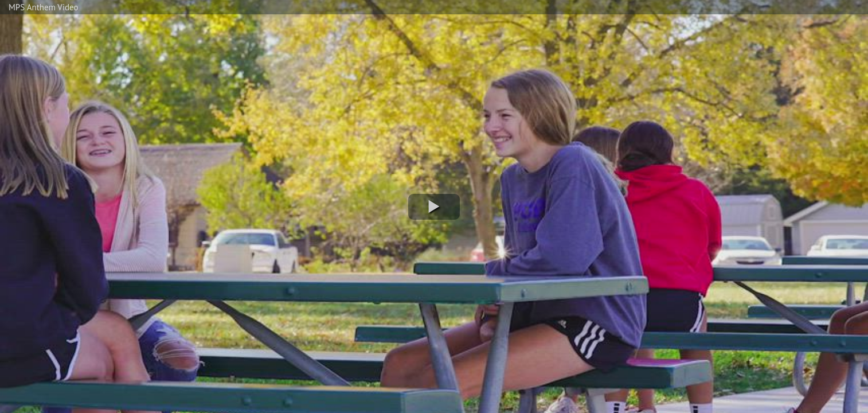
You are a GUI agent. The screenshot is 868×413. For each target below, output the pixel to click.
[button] (434, 207)
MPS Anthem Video (43, 7)
